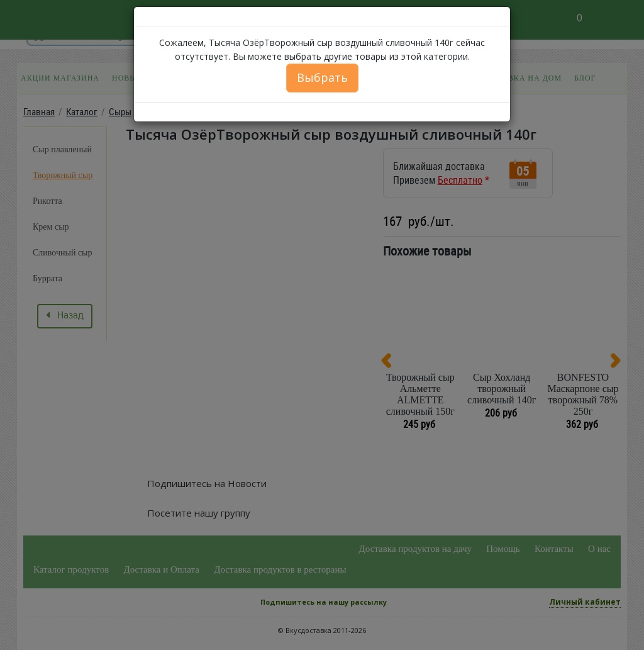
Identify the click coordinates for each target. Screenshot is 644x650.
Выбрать (322, 77)
